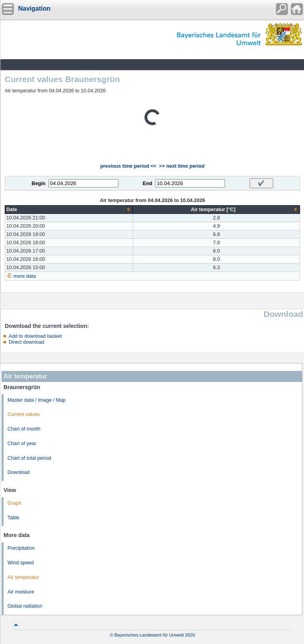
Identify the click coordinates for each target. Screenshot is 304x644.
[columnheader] (69, 209)
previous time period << (128, 166)
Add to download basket (35, 336)
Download (19, 472)
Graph (14, 503)
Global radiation (25, 606)
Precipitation (21, 548)
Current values (24, 414)
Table (13, 518)
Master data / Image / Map (37, 400)
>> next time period (182, 166)
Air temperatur (23, 577)
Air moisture (21, 592)
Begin (38, 183)
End (148, 183)
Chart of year (22, 444)
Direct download (26, 342)
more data (25, 276)
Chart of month (24, 429)
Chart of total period (29, 458)
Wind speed (21, 563)
